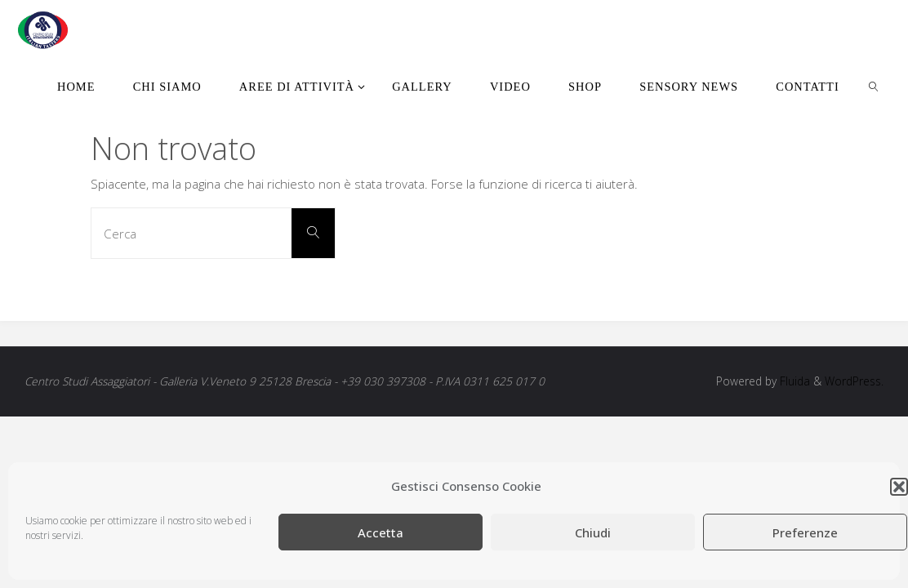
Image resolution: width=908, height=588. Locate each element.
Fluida (793, 381)
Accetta (381, 532)
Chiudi (593, 532)
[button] (899, 487)
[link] (874, 86)
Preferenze (805, 532)
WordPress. (854, 381)
